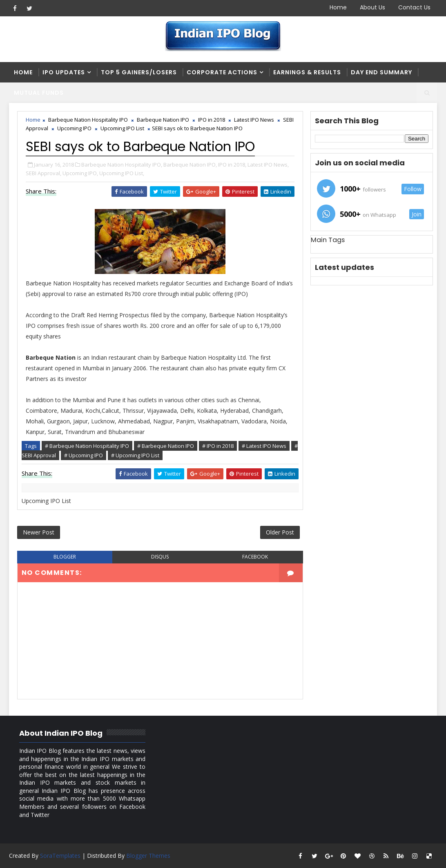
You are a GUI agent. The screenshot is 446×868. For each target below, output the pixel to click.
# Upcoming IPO (84, 455)
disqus (160, 557)
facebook (255, 557)
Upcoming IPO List (122, 128)
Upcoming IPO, (80, 173)
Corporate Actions (222, 72)
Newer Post (39, 532)
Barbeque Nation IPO (163, 120)
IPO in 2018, (232, 165)
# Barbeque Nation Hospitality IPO (87, 446)
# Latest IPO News (264, 446)
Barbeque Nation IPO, (190, 165)
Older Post (280, 532)
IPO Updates (64, 72)
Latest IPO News (254, 120)
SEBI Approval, (43, 173)
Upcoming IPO (74, 128)
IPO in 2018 (212, 120)
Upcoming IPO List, (122, 173)
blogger (65, 557)
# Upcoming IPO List (135, 455)
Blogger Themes (148, 856)
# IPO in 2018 (218, 446)
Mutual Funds (39, 93)
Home (338, 7)
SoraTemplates (60, 856)
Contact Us (414, 7)
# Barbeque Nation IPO (166, 446)
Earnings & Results (307, 72)
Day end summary (381, 72)
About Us (372, 7)
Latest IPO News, (268, 165)
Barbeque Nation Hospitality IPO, (122, 165)
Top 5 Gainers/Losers (139, 72)
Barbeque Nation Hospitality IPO (88, 120)
